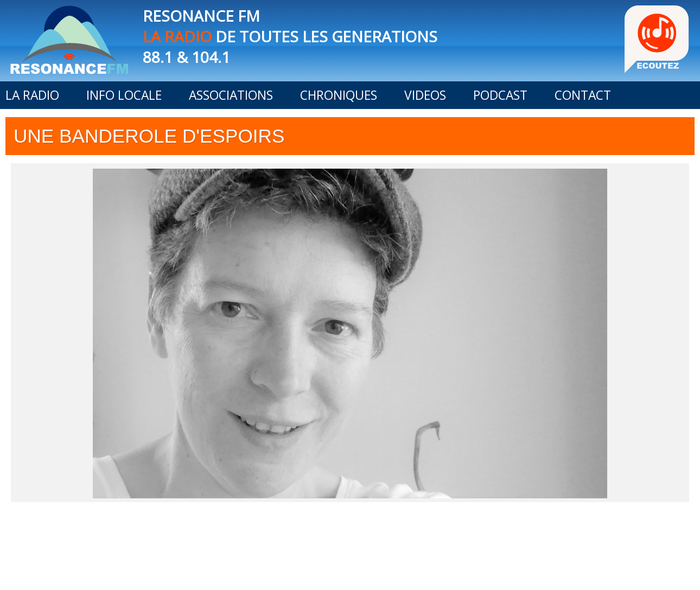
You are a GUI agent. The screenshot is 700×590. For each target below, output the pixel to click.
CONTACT (583, 95)
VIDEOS (425, 95)
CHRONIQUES (339, 95)
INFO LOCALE (124, 95)
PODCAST (500, 95)
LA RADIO (32, 95)
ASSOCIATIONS (231, 95)
